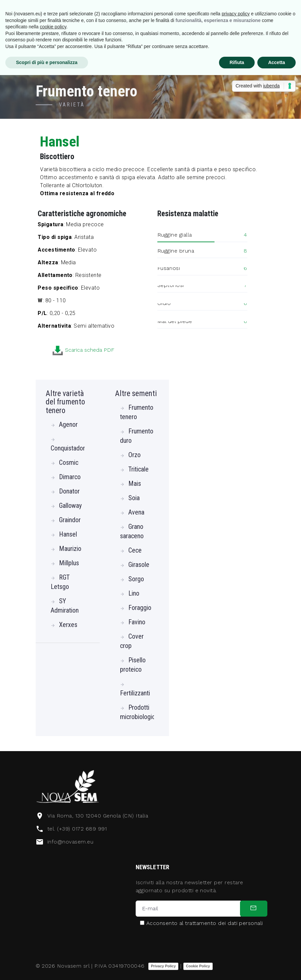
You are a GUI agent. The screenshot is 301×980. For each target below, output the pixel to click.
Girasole (139, 565)
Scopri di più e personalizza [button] (47, 62)
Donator (69, 491)
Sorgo (136, 579)
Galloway (70, 506)
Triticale (138, 469)
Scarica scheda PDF (126, 350)
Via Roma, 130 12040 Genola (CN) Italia (98, 816)
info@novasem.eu (70, 842)
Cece (135, 550)
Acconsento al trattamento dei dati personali (205, 923)
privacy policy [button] (236, 14)
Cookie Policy (198, 966)
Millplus (69, 563)
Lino (134, 593)
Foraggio (140, 608)
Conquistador (68, 448)
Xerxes (68, 625)
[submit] (254, 909)
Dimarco (70, 477)
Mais (135, 483)
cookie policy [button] (53, 27)
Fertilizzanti (135, 693)
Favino (137, 622)
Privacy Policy (163, 966)
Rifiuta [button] (237, 62)
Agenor (68, 424)
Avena (136, 512)
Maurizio (70, 549)
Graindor (70, 520)
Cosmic (69, 462)
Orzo (134, 455)
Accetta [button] (276, 62)
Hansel (68, 534)
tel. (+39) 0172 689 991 (77, 829)
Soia (134, 498)
